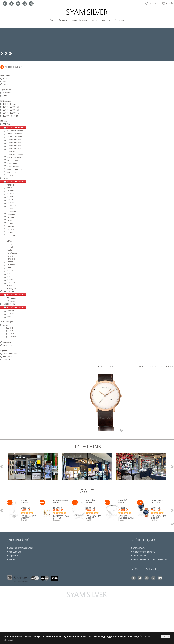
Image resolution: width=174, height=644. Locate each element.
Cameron (10, 203)
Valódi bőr (7, 342)
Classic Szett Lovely (15, 155)
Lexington (11, 238)
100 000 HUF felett (10, 116)
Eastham (10, 226)
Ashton (10, 188)
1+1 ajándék (8, 357)
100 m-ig (11, 334)
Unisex (6, 85)
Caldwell (10, 200)
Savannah (11, 265)
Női (4, 82)
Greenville (11, 229)
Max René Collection (15, 158)
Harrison (10, 232)
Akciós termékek (11, 67)
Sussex (10, 280)
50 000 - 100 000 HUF (12, 113)
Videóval (6, 360)
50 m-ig (10, 331)
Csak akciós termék (11, 354)
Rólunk (106, 20)
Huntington (11, 235)
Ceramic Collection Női (14, 137)
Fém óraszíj (8, 345)
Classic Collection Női (14, 143)
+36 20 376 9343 (141, 556)
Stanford (10, 274)
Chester (10, 209)
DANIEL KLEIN (9, 304)
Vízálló (6, 325)
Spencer (10, 271)
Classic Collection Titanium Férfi (14, 146)
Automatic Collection (15, 131)
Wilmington (11, 289)
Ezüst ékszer (79, 20)
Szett (9, 317)
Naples (10, 244)
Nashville (10, 247)
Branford (10, 194)
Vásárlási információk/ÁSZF (22, 548)
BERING (6, 124)
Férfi (5, 79)
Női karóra (11, 301)
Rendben (165, 636)
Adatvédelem (15, 552)
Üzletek (119, 20)
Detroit (9, 220)
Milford (9, 241)
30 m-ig (10, 328)
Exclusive (11, 311)
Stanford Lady (12, 277)
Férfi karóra (11, 298)
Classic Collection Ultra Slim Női (14, 149)
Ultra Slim (11, 175)
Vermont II (11, 283)
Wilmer (10, 286)
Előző (3, 467)
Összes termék (122, 430)
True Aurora (11, 172)
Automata (7, 93)
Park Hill (10, 256)
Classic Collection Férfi (14, 140)
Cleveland (11, 215)
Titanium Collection (14, 169)
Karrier (12, 559)
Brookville (11, 197)
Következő (171, 467)
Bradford (10, 191)
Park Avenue (12, 253)
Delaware (11, 217)
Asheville (10, 185)
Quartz (6, 96)
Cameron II (11, 206)
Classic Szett (12, 152)
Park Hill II (11, 259)
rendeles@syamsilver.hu (144, 552)
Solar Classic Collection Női (12, 163)
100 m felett (12, 337)
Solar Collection (13, 166)
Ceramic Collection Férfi (14, 134)
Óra (52, 20)
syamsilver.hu (139, 548)
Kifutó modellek (15, 127)
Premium (10, 314)
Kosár (170, 4)
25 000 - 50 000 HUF (11, 110)
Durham (10, 223)
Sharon (10, 268)
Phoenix (10, 262)
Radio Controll (12, 160)
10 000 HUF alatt (10, 104)
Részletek (24, 520)
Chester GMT (12, 212)
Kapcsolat (13, 556)
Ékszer (63, 20)
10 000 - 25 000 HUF (11, 107)
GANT (5, 178)
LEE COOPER (9, 292)
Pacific (9, 250)
